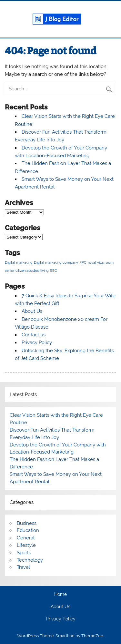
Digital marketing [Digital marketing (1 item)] (19, 262)
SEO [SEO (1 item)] (54, 271)
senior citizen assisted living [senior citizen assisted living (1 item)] (27, 271)
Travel (23, 567)
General (26, 538)
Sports (24, 553)
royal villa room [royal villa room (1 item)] (101, 262)
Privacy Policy (37, 342)
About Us (32, 311)
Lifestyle (26, 545)
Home (60, 595)
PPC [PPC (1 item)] (83, 262)
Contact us (34, 335)
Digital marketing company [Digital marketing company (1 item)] (56, 262)
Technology (30, 560)
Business (27, 523)
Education (28, 530)
